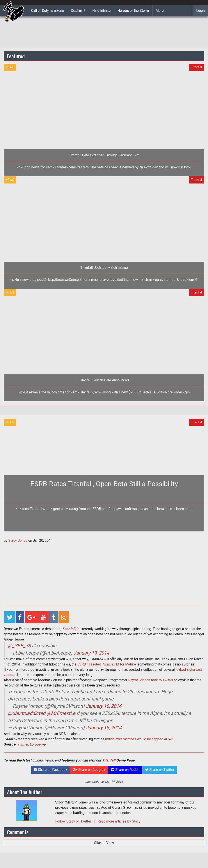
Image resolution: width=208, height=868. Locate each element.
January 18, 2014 (104, 706)
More (160, 11)
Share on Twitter (160, 770)
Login (200, 11)
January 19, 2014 (91, 653)
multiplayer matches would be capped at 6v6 (139, 739)
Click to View (104, 843)
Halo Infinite (101, 11)
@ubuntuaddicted (27, 713)
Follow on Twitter (74, 821)
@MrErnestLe (61, 713)
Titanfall (69, 629)
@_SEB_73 (19, 646)
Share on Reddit (125, 770)
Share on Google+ (89, 770)
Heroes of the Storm (133, 11)
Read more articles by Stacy (119, 821)
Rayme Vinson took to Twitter (151, 680)
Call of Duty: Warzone (48, 11)
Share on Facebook (51, 770)
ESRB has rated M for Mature (107, 664)
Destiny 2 (78, 11)
